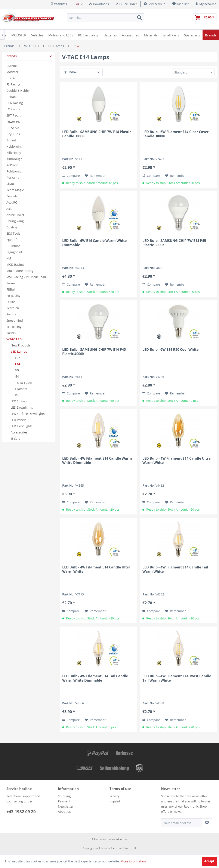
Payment (64, 801)
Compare (71, 176)
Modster (12, 72)
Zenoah (12, 196)
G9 (17, 370)
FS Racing (13, 84)
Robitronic (14, 171)
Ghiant (11, 140)
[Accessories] (130, 35)
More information (133, 861)
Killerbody (14, 153)
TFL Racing (14, 327)
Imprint (115, 801)
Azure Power (15, 215)
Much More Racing (20, 271)
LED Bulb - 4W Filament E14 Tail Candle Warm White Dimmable (95, 678)
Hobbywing (14, 146)
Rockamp (13, 178)
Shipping (64, 796)
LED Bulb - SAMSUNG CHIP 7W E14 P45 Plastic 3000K (174, 243)
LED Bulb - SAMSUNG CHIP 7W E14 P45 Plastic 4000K (94, 352)
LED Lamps (19, 352)
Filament (21, 389)
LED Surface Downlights (28, 414)
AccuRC (12, 202)
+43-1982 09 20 (21, 812)
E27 (18, 358)
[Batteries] (110, 35)
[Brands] (211, 35)
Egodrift (12, 240)
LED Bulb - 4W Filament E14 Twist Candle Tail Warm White (177, 678)
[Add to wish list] (95, 176)
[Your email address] (182, 823)
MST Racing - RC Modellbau (26, 277)
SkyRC (11, 184)
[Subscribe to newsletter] (207, 823)
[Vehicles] (37, 35)
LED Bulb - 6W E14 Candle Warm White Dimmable (94, 243)
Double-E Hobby (18, 91)
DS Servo (13, 128)
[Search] (139, 18)
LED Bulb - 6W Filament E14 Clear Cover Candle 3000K (175, 134)
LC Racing (13, 109)
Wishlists (59, 4)
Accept (209, 861)
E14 (18, 364)
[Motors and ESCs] (61, 35)
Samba (11, 314)
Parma (11, 283)
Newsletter (66, 806)
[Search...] (105, 18)
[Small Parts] (171, 35)
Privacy (115, 796)
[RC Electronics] (88, 35)
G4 (17, 376)
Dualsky (12, 227)
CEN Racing (15, 103)
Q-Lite (11, 302)
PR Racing (13, 296)
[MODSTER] (19, 35)
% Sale (15, 438)
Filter (71, 72)
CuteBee (12, 66)
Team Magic (15, 190)
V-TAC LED (14, 339)
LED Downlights (22, 407)
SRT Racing (14, 115)
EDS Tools (13, 233)
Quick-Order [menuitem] (126, 4)
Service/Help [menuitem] (155, 4)
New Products (21, 345)
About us (64, 812)
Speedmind (15, 320)
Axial (10, 209)
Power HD (13, 122)
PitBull (11, 289)
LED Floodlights (22, 426)
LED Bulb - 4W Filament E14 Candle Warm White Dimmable (97, 460)
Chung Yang (15, 221)
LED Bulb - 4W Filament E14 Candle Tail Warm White (175, 569)
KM (9, 258)
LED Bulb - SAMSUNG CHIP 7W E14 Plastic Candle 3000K (97, 134)
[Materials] (151, 35)
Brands (12, 56)
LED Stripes (19, 401)
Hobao (11, 97)
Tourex (11, 333)
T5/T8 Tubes (24, 383)
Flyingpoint (14, 252)
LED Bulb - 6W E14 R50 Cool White (170, 350)
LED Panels (18, 420)
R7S (18, 395)
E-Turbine (13, 246)
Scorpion (13, 308)
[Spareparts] (192, 35)
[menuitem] (181, 4)
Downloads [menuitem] (99, 4)
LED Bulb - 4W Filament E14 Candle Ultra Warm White (177, 460)
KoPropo (12, 165)
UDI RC (11, 78)
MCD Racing (15, 265)
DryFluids (13, 134)
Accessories (19, 432)
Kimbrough (14, 159)
